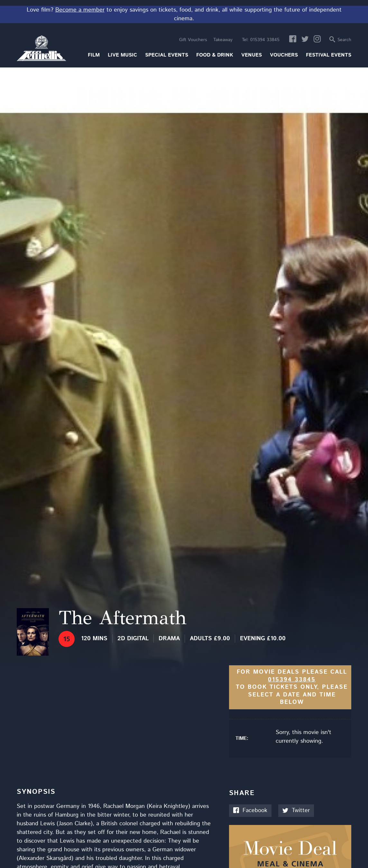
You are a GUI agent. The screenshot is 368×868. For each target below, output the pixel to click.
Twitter (296, 810)
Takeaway (223, 40)
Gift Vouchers (193, 40)
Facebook (250, 810)
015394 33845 (261, 40)
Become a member (80, 10)
